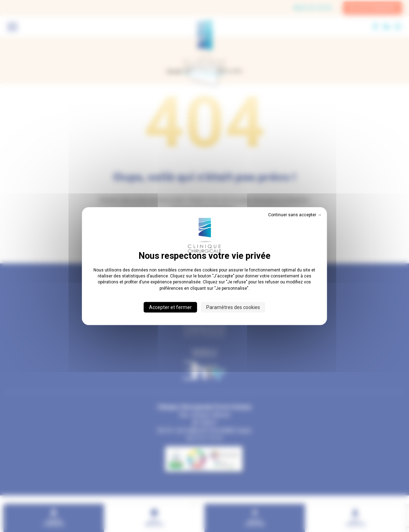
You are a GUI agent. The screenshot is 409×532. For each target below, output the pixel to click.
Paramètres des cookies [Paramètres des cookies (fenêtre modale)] (233, 307)
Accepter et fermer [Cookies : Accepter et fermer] (170, 307)
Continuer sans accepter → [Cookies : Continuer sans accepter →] (295, 214)
